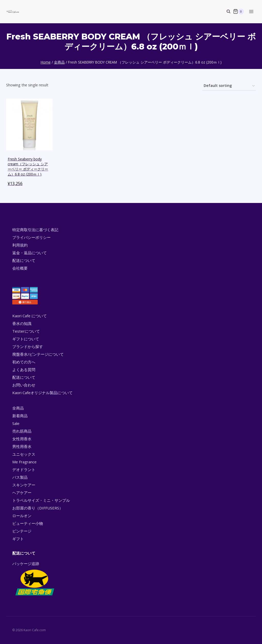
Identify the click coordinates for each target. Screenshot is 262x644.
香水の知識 (22, 323)
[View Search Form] (226, 12)
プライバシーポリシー (31, 237)
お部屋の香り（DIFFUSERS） (38, 508)
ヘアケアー (22, 493)
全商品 (18, 408)
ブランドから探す (28, 346)
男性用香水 (22, 446)
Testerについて (26, 331)
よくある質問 (24, 370)
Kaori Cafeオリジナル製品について (42, 393)
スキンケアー (24, 485)
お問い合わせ (24, 385)
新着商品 (20, 416)
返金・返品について (30, 253)
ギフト (18, 539)
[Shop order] (229, 86)
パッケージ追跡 (34, 579)
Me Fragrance (24, 462)
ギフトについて (26, 339)
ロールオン (22, 516)
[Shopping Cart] (238, 12)
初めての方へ (24, 362)
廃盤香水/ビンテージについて (38, 354)
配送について (24, 260)
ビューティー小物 (28, 523)
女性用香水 (22, 439)
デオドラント (24, 469)
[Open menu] (251, 11)
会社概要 (20, 268)
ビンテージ (22, 531)
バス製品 (20, 477)
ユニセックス (24, 454)
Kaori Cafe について (30, 316)
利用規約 (20, 245)
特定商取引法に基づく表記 (35, 230)
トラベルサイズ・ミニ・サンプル (41, 500)
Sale (16, 423)
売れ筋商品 (22, 431)
